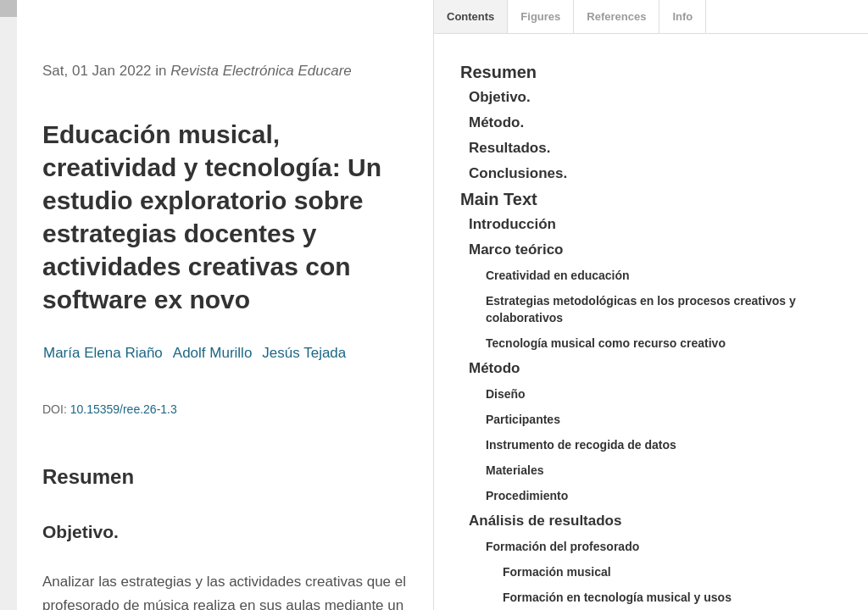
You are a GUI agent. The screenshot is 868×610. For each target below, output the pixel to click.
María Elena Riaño (103, 353)
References (616, 17)
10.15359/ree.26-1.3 (124, 409)
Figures (540, 17)
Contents (470, 17)
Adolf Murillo (213, 353)
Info (682, 17)
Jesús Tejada (304, 353)
